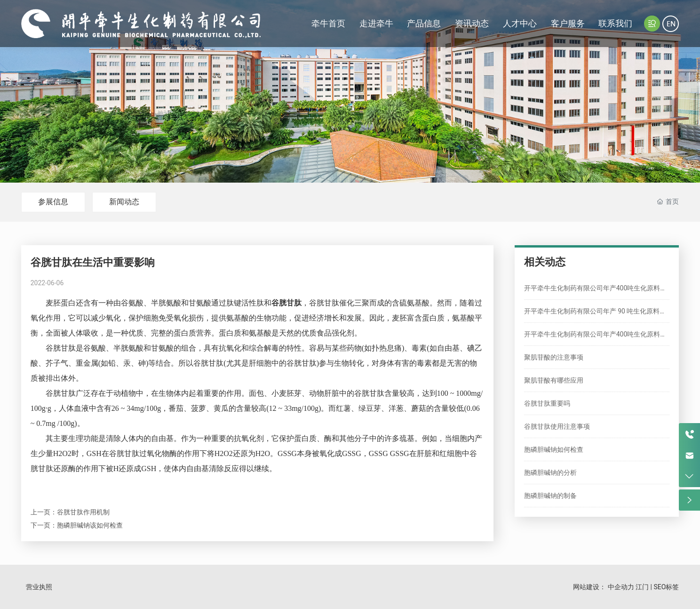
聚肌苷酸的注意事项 (554, 357)
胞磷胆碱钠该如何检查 (90, 525)
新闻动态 (124, 202)
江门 (642, 587)
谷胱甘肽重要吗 (547, 403)
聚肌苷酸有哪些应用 (554, 380)
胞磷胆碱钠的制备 (550, 496)
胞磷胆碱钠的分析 (550, 473)
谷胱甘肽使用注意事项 (557, 426)
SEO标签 (666, 587)
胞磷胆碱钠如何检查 (554, 449)
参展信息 (53, 202)
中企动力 (621, 587)
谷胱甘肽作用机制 (83, 512)
